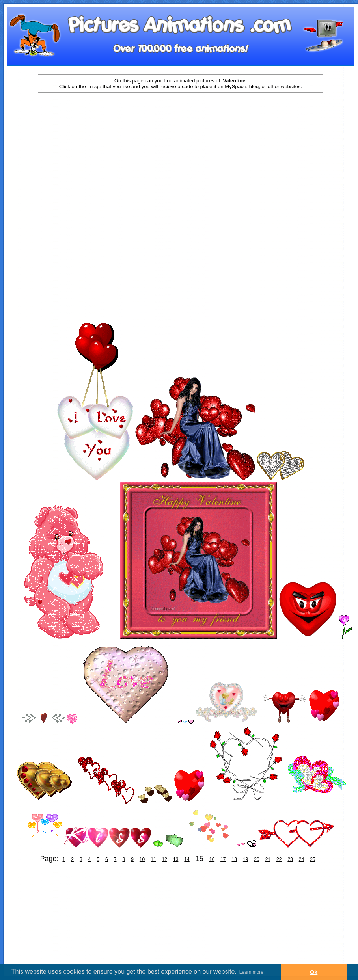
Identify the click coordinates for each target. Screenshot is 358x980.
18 (234, 859)
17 (223, 859)
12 (165, 859)
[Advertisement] (181, 156)
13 (176, 859)
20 (256, 859)
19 (245, 859)
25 (312, 859)
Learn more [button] (251, 972)
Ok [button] (314, 972)
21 (268, 859)
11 (153, 859)
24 (301, 859)
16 (212, 859)
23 (290, 859)
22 (279, 859)
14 (187, 859)
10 (142, 859)
